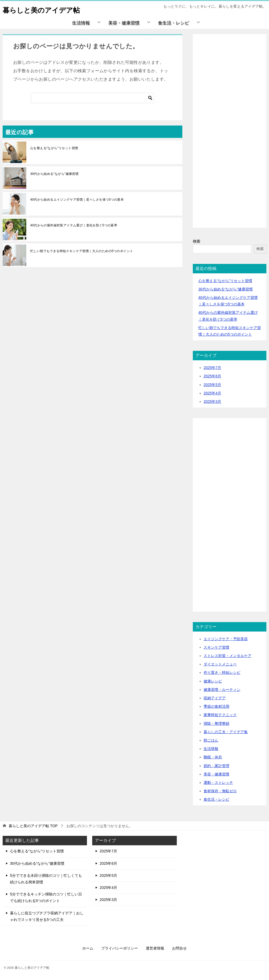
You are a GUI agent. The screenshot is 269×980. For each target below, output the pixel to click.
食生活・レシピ (174, 23)
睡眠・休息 (213, 757)
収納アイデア (215, 698)
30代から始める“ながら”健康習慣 (54, 174)
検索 (196, 241)
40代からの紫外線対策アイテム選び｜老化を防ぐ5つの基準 (74, 225)
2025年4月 (212, 393)
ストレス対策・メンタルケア (227, 656)
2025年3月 (212, 402)
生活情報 (81, 23)
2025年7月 (212, 368)
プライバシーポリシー (120, 948)
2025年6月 (212, 376)
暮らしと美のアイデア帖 (47, 9)
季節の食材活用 (216, 706)
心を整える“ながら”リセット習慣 (54, 148)
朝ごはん (211, 740)
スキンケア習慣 (216, 647)
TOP (33, 826)
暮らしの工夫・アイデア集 (226, 732)
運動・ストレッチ (218, 783)
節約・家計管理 (216, 766)
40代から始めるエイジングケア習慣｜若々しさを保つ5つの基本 (77, 200)
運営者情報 (155, 948)
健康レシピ (213, 681)
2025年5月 (212, 385)
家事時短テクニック (220, 715)
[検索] (92, 98)
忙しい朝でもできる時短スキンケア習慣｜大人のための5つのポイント (82, 251)
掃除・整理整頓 (216, 723)
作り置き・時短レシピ (222, 673)
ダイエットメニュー (220, 664)
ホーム (88, 948)
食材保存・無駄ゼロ (220, 791)
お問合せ (179, 948)
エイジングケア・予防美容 (226, 639)
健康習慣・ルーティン (222, 690)
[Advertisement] (230, 137)
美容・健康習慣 (124, 23)
